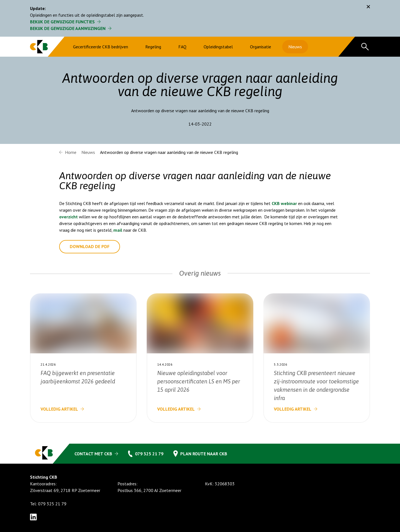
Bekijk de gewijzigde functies (62, 22)
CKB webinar (284, 203)
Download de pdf (90, 247)
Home (71, 152)
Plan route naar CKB (204, 454)
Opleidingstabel (218, 47)
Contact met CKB (93, 454)
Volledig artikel (59, 409)
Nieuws (295, 47)
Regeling (153, 47)
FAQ (182, 47)
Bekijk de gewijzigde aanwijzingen (68, 28)
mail (118, 230)
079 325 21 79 (149, 454)
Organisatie (261, 47)
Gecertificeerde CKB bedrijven (101, 47)
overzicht (68, 217)
